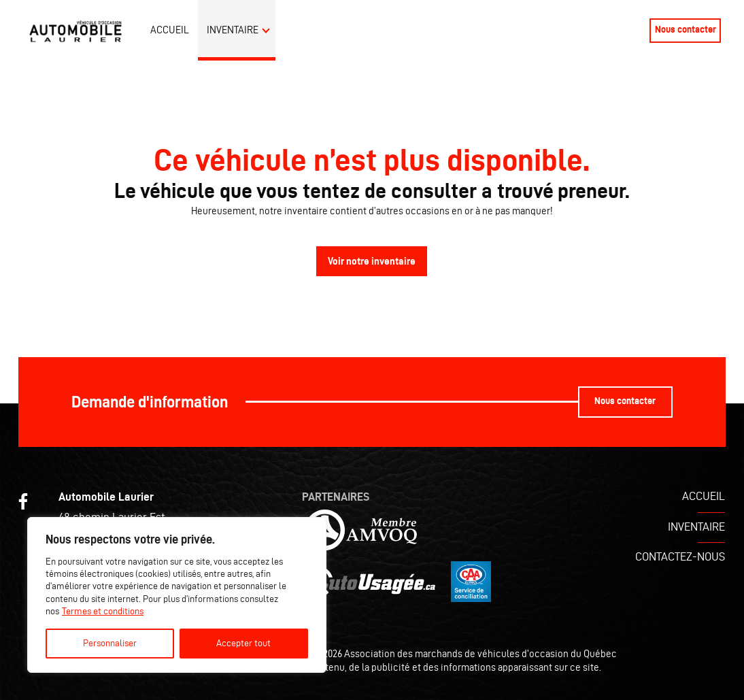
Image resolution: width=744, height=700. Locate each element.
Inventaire (233, 30)
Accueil (170, 30)
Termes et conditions (103, 611)
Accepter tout (243, 643)
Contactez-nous (680, 556)
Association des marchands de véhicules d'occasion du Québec (480, 653)
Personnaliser (110, 643)
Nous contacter (686, 30)
